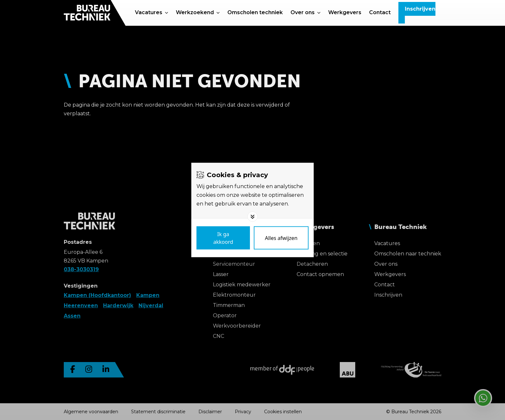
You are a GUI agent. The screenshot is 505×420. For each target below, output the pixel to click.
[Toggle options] (252, 217)
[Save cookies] (223, 238)
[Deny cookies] (281, 238)
